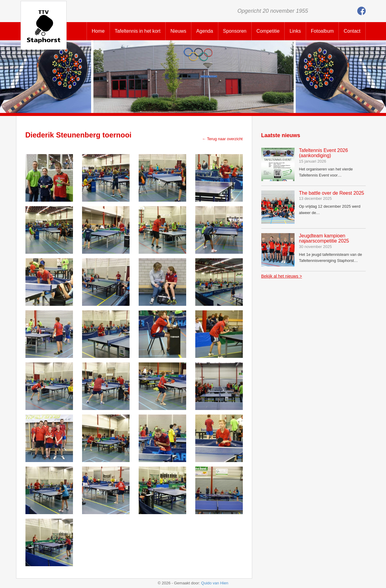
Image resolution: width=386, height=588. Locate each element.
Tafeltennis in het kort (138, 31)
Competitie (268, 31)
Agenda (205, 31)
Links (295, 31)
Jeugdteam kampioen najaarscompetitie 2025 (324, 238)
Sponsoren (235, 31)
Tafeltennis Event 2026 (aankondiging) (324, 153)
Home (98, 31)
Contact (352, 31)
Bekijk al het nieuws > (282, 276)
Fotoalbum (322, 31)
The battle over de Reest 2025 (332, 193)
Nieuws (178, 31)
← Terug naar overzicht (222, 139)
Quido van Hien (215, 583)
